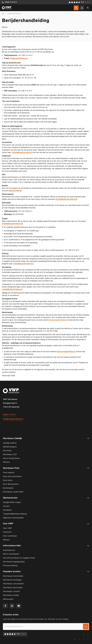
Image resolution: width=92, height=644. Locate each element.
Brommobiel (8, 488)
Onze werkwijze (10, 536)
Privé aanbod (9, 473)
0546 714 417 (9, 415)
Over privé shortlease (12, 476)
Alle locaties (8, 599)
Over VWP (7, 528)
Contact (6, 506)
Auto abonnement (11, 484)
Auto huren (8, 480)
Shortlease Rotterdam (13, 588)
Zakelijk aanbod (10, 443)
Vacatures (7, 532)
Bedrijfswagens (10, 447)
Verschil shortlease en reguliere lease (19, 558)
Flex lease (7, 451)
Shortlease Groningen (12, 580)
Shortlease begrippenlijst (14, 562)
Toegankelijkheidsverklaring (15, 514)
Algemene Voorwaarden (13, 518)
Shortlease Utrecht (11, 591)
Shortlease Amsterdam (13, 576)
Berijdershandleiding (14, 14)
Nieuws (6, 540)
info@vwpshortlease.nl (13, 419)
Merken (6, 462)
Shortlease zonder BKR (13, 492)
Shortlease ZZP (10, 454)
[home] (3, 14)
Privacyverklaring (10, 566)
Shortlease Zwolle (11, 595)
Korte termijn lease (11, 458)
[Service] (82, 8)
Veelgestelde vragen (12, 502)
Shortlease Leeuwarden (13, 584)
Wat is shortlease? (11, 554)
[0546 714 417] (9, 2)
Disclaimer (7, 510)
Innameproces (9, 550)
